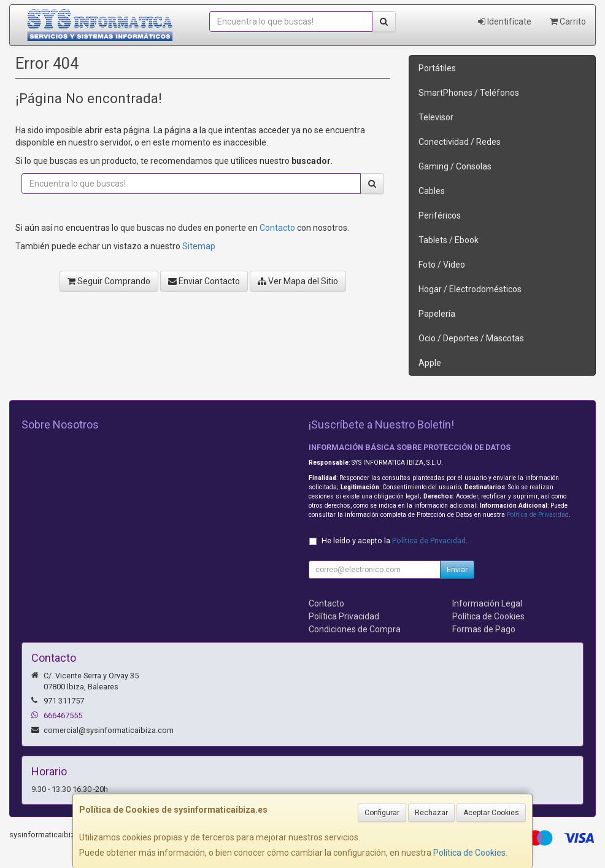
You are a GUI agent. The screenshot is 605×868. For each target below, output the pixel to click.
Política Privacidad (344, 616)
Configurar (382, 813)
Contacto (277, 228)
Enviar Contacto (204, 281)
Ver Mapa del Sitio (298, 281)
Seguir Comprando (109, 281)
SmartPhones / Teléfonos (469, 93)
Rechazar (431, 813)
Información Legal (487, 603)
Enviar (457, 570)
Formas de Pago (484, 629)
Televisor (436, 117)
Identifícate (505, 21)
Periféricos (440, 215)
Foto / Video (442, 265)
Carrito (568, 21)
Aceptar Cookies (491, 813)
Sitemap (199, 246)
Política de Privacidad (538, 515)
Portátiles (437, 68)
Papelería (437, 314)
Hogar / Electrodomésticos (470, 289)
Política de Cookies (469, 853)
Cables (432, 191)
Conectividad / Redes (460, 142)
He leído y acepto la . (395, 541)
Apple (430, 363)
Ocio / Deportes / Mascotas (471, 338)
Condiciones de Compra (355, 629)
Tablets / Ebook (449, 240)
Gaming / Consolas (455, 166)
